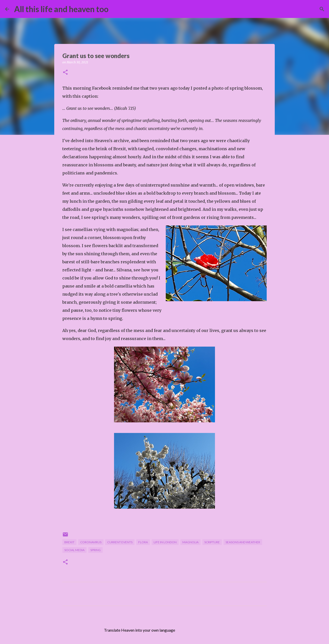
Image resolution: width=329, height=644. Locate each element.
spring (95, 550)
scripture (212, 542)
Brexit (69, 542)
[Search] (116, 9)
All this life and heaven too (61, 9)
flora (143, 542)
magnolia (190, 542)
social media (74, 550)
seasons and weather (243, 542)
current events (120, 542)
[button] (65, 73)
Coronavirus (91, 542)
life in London (165, 542)
